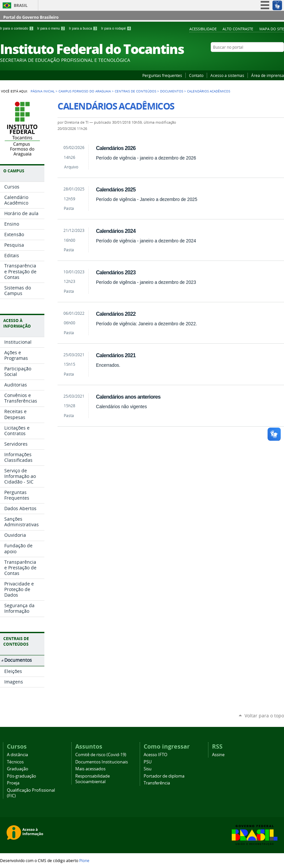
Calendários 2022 (116, 314)
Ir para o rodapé (116, 28)
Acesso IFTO (155, 755)
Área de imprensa (268, 75)
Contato (196, 75)
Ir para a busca (84, 28)
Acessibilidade (203, 29)
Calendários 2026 (116, 148)
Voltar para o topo (264, 716)
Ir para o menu (52, 28)
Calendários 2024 (116, 231)
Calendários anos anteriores (128, 397)
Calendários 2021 (116, 355)
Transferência (157, 783)
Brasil (21, 5)
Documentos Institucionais (102, 762)
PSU (148, 762)
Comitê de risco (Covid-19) (101, 755)
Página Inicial (43, 91)
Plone (84, 860)
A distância (17, 755)
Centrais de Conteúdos (135, 91)
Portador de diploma (164, 776)
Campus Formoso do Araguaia (85, 91)
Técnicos (15, 762)
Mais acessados (90, 769)
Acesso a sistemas (227, 75)
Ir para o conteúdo (17, 28)
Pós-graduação (22, 776)
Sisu (148, 769)
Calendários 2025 (116, 189)
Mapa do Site (272, 29)
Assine (218, 755)
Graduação (18, 769)
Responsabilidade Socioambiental (93, 779)
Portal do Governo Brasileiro (31, 17)
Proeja (13, 783)
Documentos (172, 91)
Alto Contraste (238, 29)
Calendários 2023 (116, 272)
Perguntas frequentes (162, 75)
